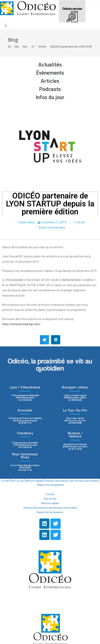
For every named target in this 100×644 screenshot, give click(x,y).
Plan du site (17, 481)
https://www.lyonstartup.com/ (21, 324)
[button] (45, 340)
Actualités (50, 65)
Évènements (50, 73)
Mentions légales (34, 481)
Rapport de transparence (50, 485)
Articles (50, 81)
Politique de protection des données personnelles (72, 481)
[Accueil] (9, 47)
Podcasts (50, 89)
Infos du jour (50, 97)
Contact (5, 481)
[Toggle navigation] (6, 26)
